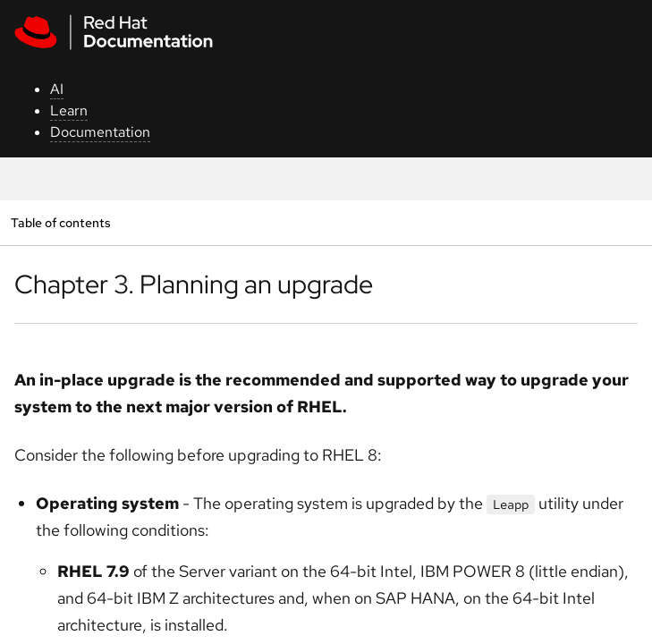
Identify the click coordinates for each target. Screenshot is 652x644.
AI (57, 89)
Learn (69, 110)
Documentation (100, 132)
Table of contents (60, 222)
